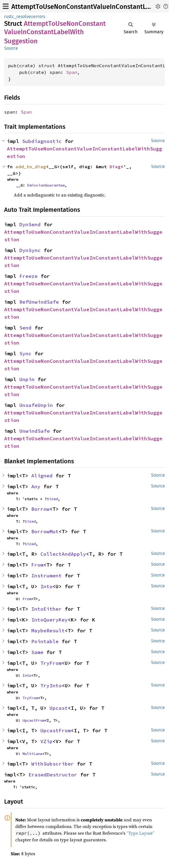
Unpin (27, 379)
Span (72, 72)
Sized (52, 499)
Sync (25, 354)
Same (37, 652)
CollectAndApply (63, 554)
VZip (46, 741)
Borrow (40, 509)
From (37, 565)
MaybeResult (48, 631)
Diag (115, 167)
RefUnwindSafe (39, 302)
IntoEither (46, 609)
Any (36, 486)
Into (46, 586)
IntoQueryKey (50, 620)
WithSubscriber (53, 764)
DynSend (30, 224)
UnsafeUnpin (36, 405)
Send (25, 328)
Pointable (45, 641)
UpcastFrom (33, 720)
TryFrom (51, 663)
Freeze (28, 276)
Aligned (42, 476)
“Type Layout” (141, 833)
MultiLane (32, 754)
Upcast (59, 708)
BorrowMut (45, 531)
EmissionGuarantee (46, 185)
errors (39, 17)
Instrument (46, 576)
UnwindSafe (35, 431)
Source (11, 48)
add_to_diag (31, 167)
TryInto (51, 685)
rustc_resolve (18, 17)
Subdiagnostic (42, 141)
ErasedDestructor (53, 775)
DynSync (30, 250)
